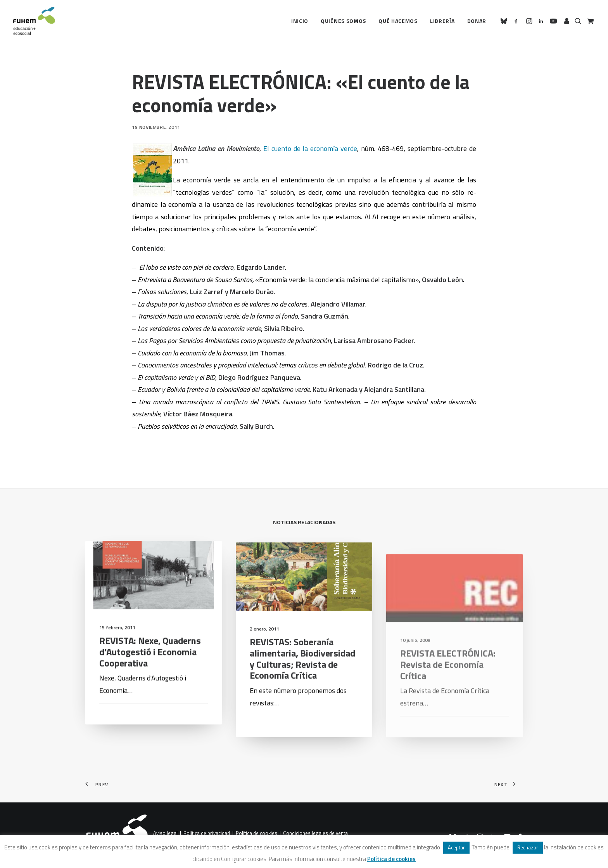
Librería (442, 21)
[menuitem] (300, 21)
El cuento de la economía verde (310, 148)
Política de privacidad (207, 833)
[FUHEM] (34, 21)
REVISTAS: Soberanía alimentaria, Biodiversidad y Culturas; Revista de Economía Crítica (302, 682)
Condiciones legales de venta (315, 833)
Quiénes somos (343, 21)
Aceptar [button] (456, 847)
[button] (505, 21)
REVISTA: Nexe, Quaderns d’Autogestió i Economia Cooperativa (150, 663)
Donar (477, 21)
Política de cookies (256, 833)
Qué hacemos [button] (398, 21)
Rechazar (528, 847)
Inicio (300, 21)
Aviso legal (165, 833)
